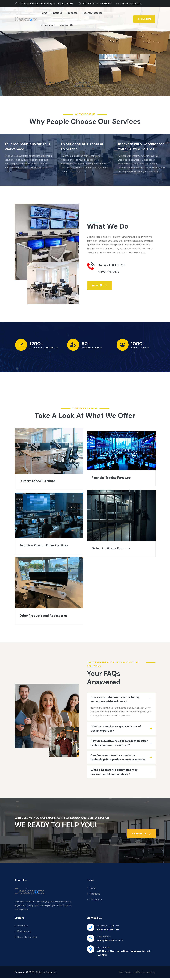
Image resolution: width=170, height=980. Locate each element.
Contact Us (66, 25)
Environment (48, 25)
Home (44, 13)
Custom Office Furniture (41, 481)
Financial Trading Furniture (116, 477)
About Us (57, 13)
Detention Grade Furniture (115, 549)
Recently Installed (92, 13)
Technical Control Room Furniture (41, 546)
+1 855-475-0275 (112, 271)
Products (72, 13)
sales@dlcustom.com (129, 3)
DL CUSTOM (144, 19)
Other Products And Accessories (48, 617)
